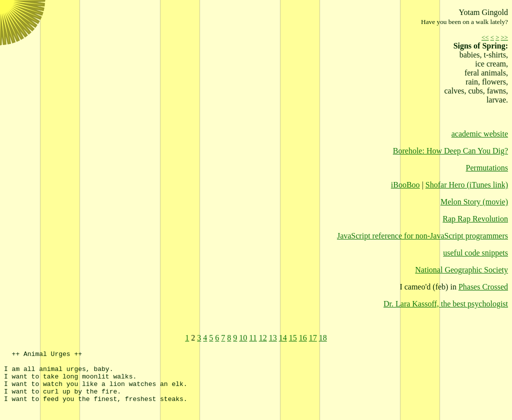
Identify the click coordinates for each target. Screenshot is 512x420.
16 (303, 338)
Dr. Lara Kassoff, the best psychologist (446, 304)
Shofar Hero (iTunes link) (467, 185)
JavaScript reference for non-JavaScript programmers (422, 236)
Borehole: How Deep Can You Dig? (450, 151)
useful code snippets (475, 253)
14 (283, 338)
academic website (480, 134)
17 (313, 338)
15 (293, 338)
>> (504, 37)
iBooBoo (405, 185)
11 (253, 338)
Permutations (487, 168)
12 (263, 338)
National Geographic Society (461, 270)
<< (485, 37)
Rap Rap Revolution (475, 219)
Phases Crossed (483, 287)
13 (273, 338)
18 (323, 338)
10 (243, 338)
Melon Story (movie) (474, 202)
